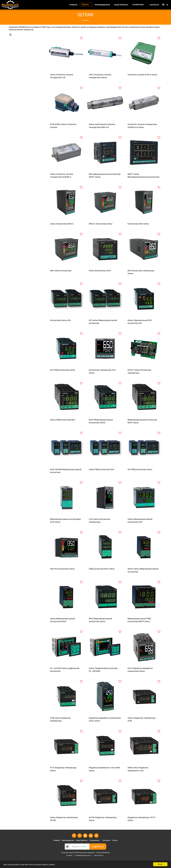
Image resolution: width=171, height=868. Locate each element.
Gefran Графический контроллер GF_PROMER (103, 677)
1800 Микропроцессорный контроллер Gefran (101, 627)
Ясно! (160, 864)
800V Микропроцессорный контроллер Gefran (101, 428)
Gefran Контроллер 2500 (100, 277)
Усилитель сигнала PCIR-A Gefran (142, 80)
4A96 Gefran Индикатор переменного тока (138, 776)
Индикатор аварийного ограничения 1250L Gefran (105, 726)
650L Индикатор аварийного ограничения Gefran (140, 677)
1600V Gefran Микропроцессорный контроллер (143, 577)
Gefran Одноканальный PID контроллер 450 (140, 328)
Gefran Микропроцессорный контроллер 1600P (63, 627)
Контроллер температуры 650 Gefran (102, 378)
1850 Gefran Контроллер (61, 277)
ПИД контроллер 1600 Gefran (102, 576)
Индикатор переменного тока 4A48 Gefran (105, 776)
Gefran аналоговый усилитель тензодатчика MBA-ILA (102, 132)
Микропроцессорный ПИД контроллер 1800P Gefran (139, 627)
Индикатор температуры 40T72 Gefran (142, 826)
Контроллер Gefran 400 (61, 327)
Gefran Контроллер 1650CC (62, 230)
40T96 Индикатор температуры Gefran (103, 826)
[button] (139, 5)
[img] (66, 59)
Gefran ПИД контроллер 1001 (102, 476)
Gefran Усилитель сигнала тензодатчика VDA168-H (62, 181)
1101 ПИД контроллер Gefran (140, 476)
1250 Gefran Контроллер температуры (100, 527)
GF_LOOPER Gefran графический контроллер (65, 677)
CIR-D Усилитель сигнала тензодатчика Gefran (100, 82)
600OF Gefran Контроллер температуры (139, 378)
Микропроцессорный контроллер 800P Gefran (142, 428)
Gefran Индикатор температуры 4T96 (142, 726)
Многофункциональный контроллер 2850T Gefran (105, 181)
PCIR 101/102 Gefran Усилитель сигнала (63, 132)
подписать (98, 854)
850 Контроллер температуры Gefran (141, 278)
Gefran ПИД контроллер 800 (63, 426)
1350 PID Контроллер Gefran (63, 576)
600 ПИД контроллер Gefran (63, 376)
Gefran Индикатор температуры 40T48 (64, 826)
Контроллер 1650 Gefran (138, 230)
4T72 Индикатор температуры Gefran (64, 776)
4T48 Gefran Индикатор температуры (61, 726)
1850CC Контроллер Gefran (101, 230)
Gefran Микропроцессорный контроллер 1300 (140, 527)
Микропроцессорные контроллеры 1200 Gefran (66, 527)
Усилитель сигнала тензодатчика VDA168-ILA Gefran (142, 132)
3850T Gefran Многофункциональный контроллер (144, 181)
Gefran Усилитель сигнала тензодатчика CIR (62, 82)
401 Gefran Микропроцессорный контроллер (103, 328)
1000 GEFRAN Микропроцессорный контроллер (66, 477)
